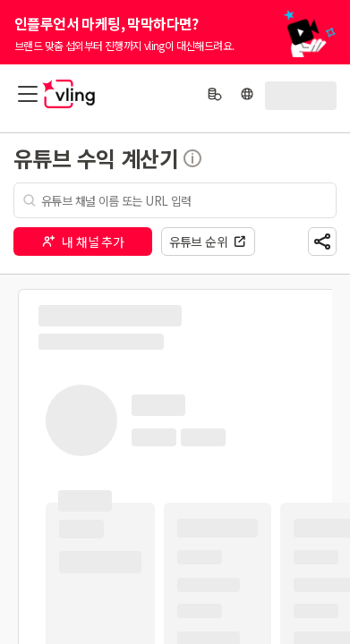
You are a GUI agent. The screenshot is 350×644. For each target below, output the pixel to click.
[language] (247, 94)
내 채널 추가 (82, 241)
